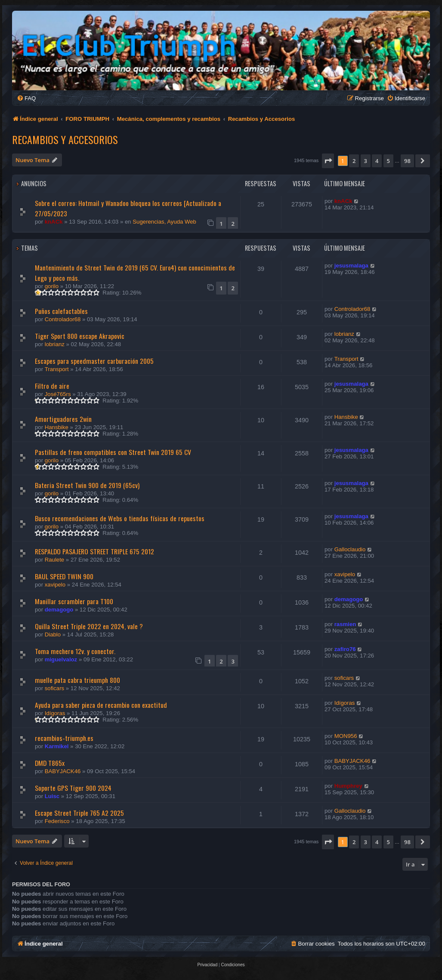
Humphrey (348, 786)
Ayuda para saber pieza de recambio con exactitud (101, 705)
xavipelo (55, 585)
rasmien (345, 624)
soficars (54, 688)
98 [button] (407, 161)
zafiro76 (345, 649)
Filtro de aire (52, 386)
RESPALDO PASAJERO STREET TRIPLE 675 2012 (94, 551)
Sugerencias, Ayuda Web (164, 222)
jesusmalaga (351, 266)
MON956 (346, 736)
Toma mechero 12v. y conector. (75, 651)
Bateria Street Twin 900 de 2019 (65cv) (87, 485)
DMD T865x (50, 763)
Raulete (54, 560)
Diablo (53, 634)
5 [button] (388, 161)
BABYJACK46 (63, 771)
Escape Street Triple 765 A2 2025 (79, 813)
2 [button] (354, 161)
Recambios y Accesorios (65, 139)
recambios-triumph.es (64, 738)
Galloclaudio (350, 549)
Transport (57, 369)
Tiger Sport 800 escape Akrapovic (80, 336)
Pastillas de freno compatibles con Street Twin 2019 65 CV (113, 452)
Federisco (57, 821)
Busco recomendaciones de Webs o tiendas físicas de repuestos (120, 518)
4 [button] (377, 161)
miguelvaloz (61, 659)
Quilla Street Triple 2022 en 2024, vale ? (89, 626)
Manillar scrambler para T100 (74, 601)
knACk (54, 222)
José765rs (58, 394)
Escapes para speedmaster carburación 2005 (94, 361)
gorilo (52, 286)
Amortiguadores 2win (63, 419)
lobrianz (55, 344)
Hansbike (57, 427)
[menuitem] (26, 98)
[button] (328, 161)
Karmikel (57, 746)
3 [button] (366, 161)
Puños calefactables (61, 311)
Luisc (52, 796)
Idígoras (55, 713)
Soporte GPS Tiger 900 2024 (73, 788)
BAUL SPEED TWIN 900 (64, 576)
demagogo (59, 610)
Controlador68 (63, 319)
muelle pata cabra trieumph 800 (77, 680)
